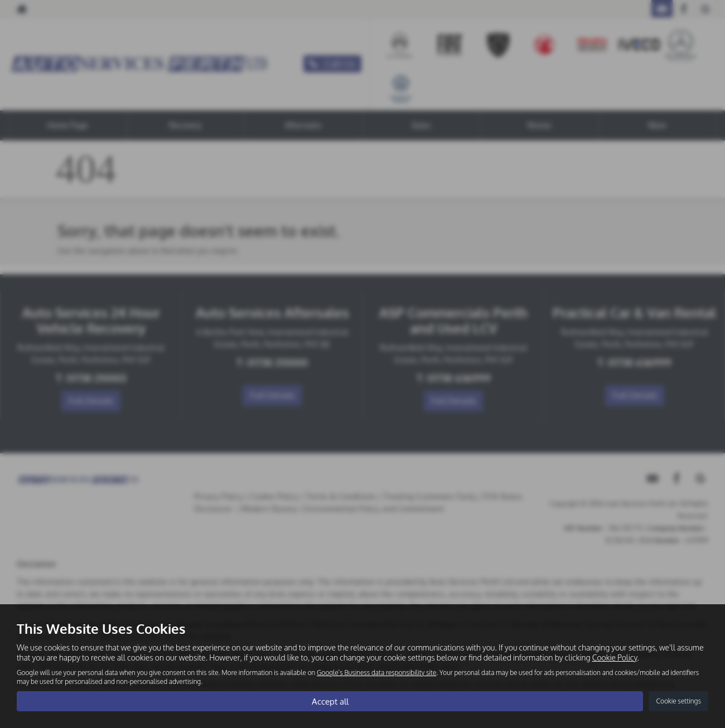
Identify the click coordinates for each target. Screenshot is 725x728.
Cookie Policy (615, 657)
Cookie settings (678, 701)
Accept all (330, 701)
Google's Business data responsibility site (376, 672)
